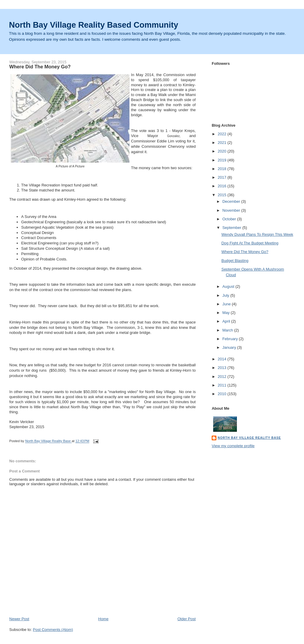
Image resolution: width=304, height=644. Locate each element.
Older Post (187, 619)
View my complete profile (233, 446)
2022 (223, 134)
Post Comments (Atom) (53, 630)
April (227, 321)
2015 (223, 195)
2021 (223, 143)
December (232, 201)
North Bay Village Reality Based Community (94, 25)
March (228, 330)
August (229, 286)
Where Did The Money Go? (245, 252)
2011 (223, 385)
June (227, 304)
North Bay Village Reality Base (249, 438)
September (232, 228)
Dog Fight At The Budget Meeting (250, 243)
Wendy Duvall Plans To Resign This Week (257, 234)
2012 (223, 377)
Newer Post (19, 619)
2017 (223, 177)
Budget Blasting (235, 261)
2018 (223, 169)
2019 (223, 160)
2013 (223, 368)
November (232, 210)
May (227, 313)
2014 (223, 359)
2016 (223, 186)
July (226, 295)
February (231, 339)
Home (103, 619)
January (230, 347)
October (230, 219)
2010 (223, 394)
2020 (223, 151)
